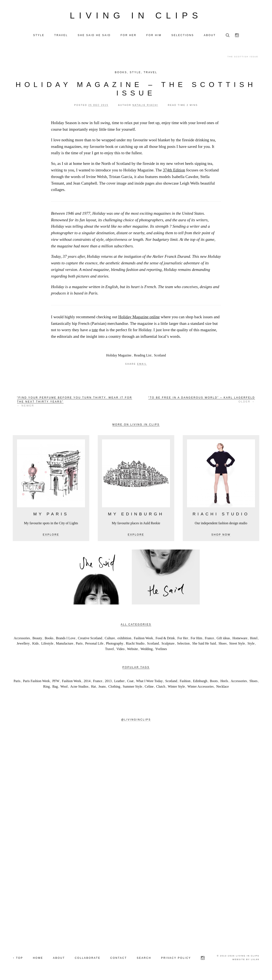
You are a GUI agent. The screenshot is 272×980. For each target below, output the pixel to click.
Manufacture (65, 645)
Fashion (185, 683)
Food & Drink (165, 640)
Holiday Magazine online (139, 319)
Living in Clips (136, 16)
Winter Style (176, 688)
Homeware (240, 640)
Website (132, 651)
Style (135, 74)
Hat (93, 688)
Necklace (222, 688)
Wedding (147, 651)
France (210, 640)
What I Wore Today (149, 683)
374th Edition (174, 172)
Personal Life (94, 645)
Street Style (237, 645)
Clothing (114, 688)
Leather (119, 683)
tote (95, 332)
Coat (130, 683)
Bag (55, 688)
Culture (110, 640)
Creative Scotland (90, 640)
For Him (196, 640)
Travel (150, 74)
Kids (35, 645)
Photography (115, 645)
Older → (202, 401)
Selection (183, 645)
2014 (87, 683)
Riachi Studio (135, 645)
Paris (79, 645)
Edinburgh (200, 683)
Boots (214, 683)
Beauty (37, 640)
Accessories (22, 640)
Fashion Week (143, 640)
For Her (183, 640)
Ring (46, 688)
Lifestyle (47, 645)
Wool (64, 688)
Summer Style (132, 688)
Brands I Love (66, 640)
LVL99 (255, 961)
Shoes (222, 645)
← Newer (75, 403)
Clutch (161, 688)
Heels (224, 683)
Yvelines (161, 651)
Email (142, 366)
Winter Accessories (200, 688)
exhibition (124, 640)
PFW (56, 683)
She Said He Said (204, 645)
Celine (149, 688)
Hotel (254, 640)
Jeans (102, 688)
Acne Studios (79, 688)
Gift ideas (223, 640)
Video (120, 651)
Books (121, 74)
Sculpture (168, 645)
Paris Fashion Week (36, 683)
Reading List (143, 357)
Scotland (160, 357)
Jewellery (23, 645)
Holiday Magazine (119, 357)
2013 (108, 683)
